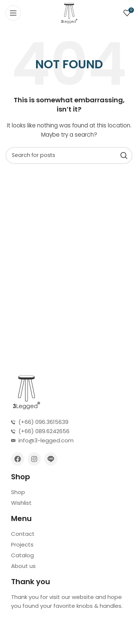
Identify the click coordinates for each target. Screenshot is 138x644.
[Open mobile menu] (13, 13)
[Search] (69, 155)
